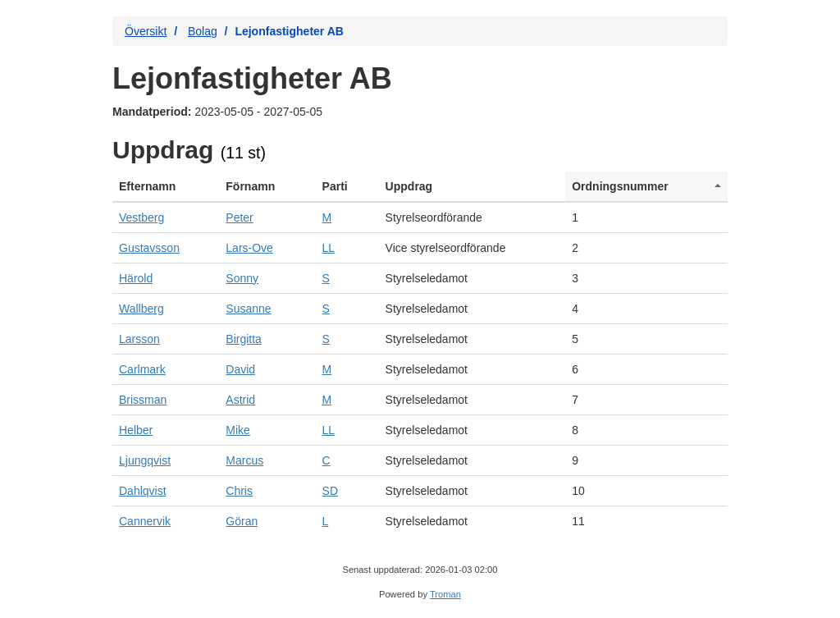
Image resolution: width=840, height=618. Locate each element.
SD (330, 491)
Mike (238, 430)
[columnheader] (166, 187)
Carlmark (142, 369)
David (240, 369)
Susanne (248, 309)
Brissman (143, 400)
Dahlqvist (143, 491)
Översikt (146, 31)
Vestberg (142, 217)
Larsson (139, 339)
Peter (239, 217)
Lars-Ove (249, 248)
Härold (136, 278)
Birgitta (244, 339)
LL (329, 248)
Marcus (244, 460)
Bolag (203, 31)
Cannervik (145, 521)
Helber (136, 430)
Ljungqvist (145, 460)
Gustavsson (149, 248)
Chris (239, 491)
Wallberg (142, 309)
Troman (445, 594)
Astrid (240, 400)
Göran (242, 521)
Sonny (242, 278)
